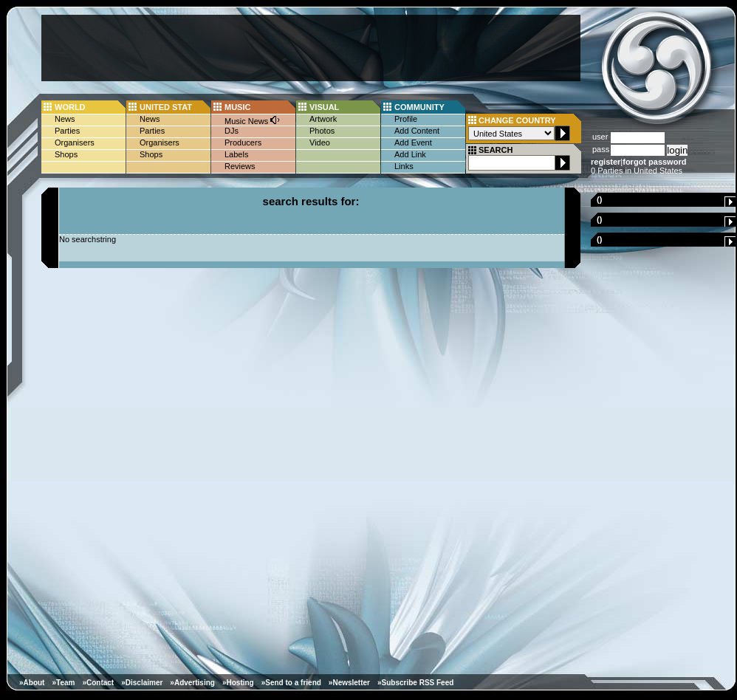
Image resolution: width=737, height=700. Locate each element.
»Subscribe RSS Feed (415, 683)
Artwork (323, 119)
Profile (406, 119)
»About (32, 683)
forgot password (654, 162)
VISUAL (324, 107)
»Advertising (192, 683)
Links (404, 166)
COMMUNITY (419, 107)
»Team (63, 683)
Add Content (417, 131)
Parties (67, 131)
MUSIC (237, 107)
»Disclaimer (142, 683)
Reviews (240, 166)
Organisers (75, 143)
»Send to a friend (291, 683)
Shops (66, 154)
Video (320, 143)
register (606, 162)
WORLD (70, 107)
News (65, 119)
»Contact (98, 683)
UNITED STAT (166, 107)
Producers (243, 143)
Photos (322, 131)
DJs (232, 131)
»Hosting (238, 683)
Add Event (413, 143)
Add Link (410, 154)
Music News (253, 120)
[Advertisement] (311, 48)
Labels (236, 154)
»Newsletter (349, 683)
